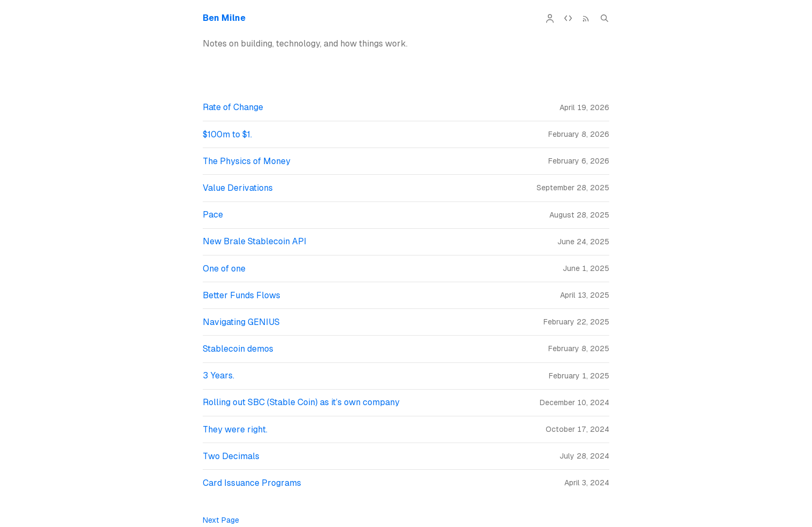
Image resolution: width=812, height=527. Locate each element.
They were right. (235, 429)
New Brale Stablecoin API (255, 241)
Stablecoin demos (238, 349)
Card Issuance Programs (252, 483)
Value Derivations (238, 188)
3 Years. (219, 375)
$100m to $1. (227, 134)
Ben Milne (224, 18)
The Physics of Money (247, 161)
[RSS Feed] (586, 18)
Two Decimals (231, 456)
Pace (213, 215)
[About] (550, 18)
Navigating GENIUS (241, 322)
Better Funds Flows (242, 295)
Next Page (221, 520)
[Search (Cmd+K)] (604, 18)
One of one (224, 269)
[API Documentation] (568, 18)
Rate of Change (233, 107)
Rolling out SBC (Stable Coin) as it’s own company (301, 402)
